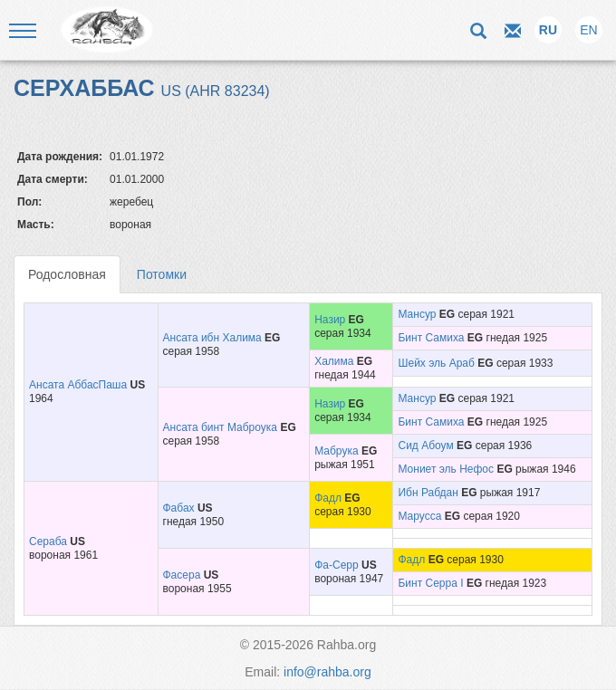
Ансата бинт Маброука (221, 427)
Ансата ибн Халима (212, 338)
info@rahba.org (327, 672)
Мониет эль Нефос (446, 469)
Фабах (179, 508)
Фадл (328, 498)
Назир (330, 320)
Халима (334, 361)
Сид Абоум (425, 446)
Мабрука (336, 451)
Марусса (419, 516)
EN (588, 30)
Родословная (67, 274)
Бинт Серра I (430, 583)
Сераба (48, 541)
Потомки (162, 274)
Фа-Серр (336, 565)
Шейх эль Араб (436, 363)
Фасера (182, 575)
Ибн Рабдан (428, 493)
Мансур (417, 314)
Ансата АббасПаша (78, 385)
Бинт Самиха (431, 338)
